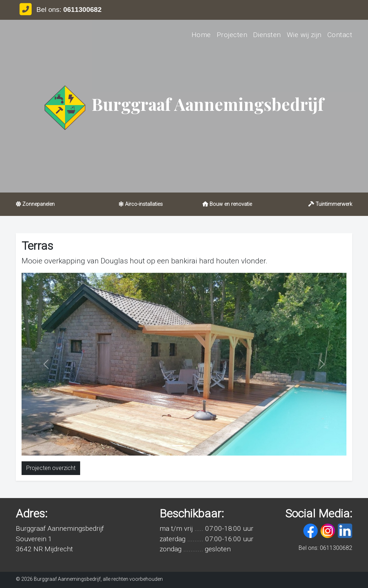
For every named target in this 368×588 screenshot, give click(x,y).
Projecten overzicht (51, 468)
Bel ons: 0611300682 (325, 548)
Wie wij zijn (304, 35)
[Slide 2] (190, 446)
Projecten (232, 35)
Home (201, 35)
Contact (340, 35)
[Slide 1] (178, 446)
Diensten (267, 35)
